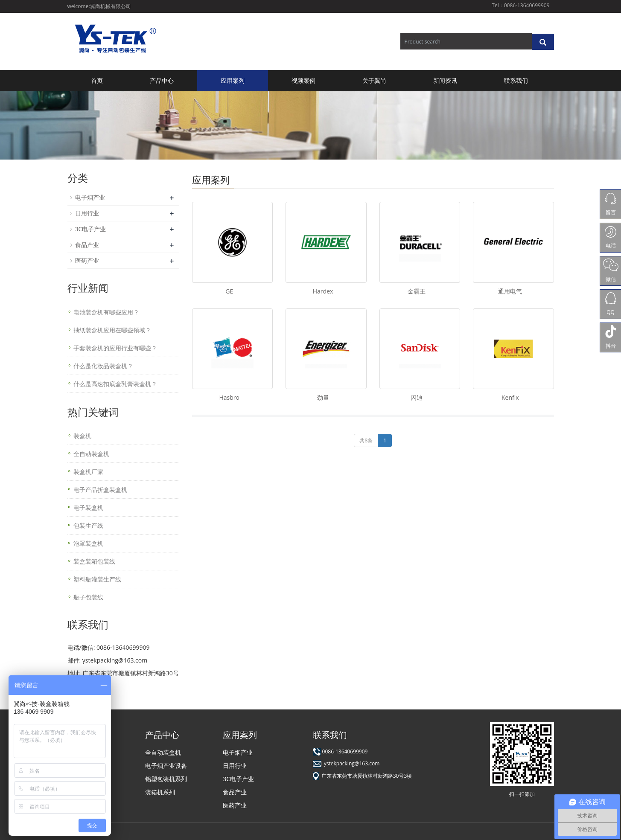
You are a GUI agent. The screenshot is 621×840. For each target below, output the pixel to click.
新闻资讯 (445, 80)
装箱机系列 (160, 792)
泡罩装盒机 (88, 543)
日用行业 (87, 213)
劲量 (323, 397)
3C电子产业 (91, 229)
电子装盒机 (88, 507)
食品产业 (87, 245)
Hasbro (229, 397)
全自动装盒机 (91, 454)
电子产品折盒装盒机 (100, 490)
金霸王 (417, 291)
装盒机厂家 (88, 472)
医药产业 (87, 260)
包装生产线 (88, 525)
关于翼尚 (374, 80)
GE (229, 291)
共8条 (366, 440)
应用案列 (233, 80)
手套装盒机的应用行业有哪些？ (115, 348)
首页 (97, 80)
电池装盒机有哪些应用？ (106, 312)
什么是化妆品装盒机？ (103, 366)
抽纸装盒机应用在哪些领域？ (112, 330)
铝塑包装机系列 (166, 779)
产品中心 (162, 80)
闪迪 (417, 397)
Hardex (323, 291)
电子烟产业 (90, 197)
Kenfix (510, 397)
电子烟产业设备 (166, 766)
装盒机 (82, 436)
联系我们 (516, 80)
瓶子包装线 (88, 597)
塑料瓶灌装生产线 (97, 579)
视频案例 (303, 80)
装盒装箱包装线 (94, 561)
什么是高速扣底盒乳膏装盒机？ (115, 384)
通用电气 (510, 291)
